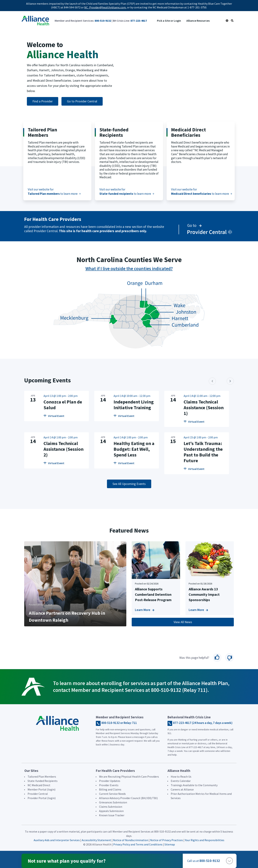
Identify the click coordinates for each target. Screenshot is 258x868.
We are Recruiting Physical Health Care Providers (129, 777)
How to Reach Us (181, 777)
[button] (229, 861)
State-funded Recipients (43, 781)
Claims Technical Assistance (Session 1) (204, 408)
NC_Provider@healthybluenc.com (105, 7)
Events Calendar (181, 781)
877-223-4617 (139, 21)
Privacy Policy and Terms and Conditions (138, 844)
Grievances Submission (113, 802)
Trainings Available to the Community (194, 785)
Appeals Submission (111, 811)
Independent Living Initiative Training (134, 405)
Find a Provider (43, 101)
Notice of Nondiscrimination (131, 840)
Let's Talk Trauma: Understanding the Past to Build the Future (203, 452)
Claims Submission (111, 807)
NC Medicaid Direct (39, 785)
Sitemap (170, 844)
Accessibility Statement (96, 840)
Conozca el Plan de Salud (63, 405)
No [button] (229, 658)
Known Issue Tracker (112, 815)
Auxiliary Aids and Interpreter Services (57, 840)
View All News (183, 622)
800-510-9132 (103, 21)
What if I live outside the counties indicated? (129, 269)
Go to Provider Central (82, 101)
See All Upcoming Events (129, 484)
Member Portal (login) (41, 789)
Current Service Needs (112, 794)
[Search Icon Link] (232, 21)
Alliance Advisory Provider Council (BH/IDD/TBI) (128, 798)
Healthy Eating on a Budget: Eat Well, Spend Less (134, 449)
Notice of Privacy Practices (167, 840)
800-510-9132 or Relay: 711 (119, 723)
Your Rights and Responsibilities (205, 840)
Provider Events (109, 785)
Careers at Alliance (182, 789)
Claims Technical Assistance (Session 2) (64, 449)
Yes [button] (217, 658)
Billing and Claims (110, 789)
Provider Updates (110, 781)
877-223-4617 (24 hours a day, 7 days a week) (203, 723)
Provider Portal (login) (42, 798)
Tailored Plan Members (42, 777)
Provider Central (38, 794)
